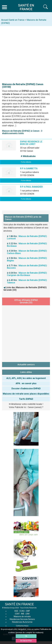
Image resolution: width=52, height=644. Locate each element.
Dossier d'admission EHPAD (26, 389)
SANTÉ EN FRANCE (19, 604)
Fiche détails (26, 162)
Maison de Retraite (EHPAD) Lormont (27, 237)
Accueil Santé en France (13, 20)
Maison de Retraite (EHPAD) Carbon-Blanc (27, 252)
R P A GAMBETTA (29, 168)
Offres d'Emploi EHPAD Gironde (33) (26, 301)
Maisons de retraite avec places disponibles (26, 394)
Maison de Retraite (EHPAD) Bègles (27, 259)
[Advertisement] (26, 53)
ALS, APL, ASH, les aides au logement (26, 378)
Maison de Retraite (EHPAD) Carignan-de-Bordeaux (27, 274)
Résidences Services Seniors (22, 619)
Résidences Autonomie (22, 622)
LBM (27, 614)
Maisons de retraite (22, 616)
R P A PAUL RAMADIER (31, 187)
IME (23, 614)
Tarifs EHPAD (26, 399)
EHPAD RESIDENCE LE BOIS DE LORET (31, 143)
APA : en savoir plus (26, 383)
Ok (26, 636)
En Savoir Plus (26, 641)
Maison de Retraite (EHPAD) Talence (27, 281)
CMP (28, 611)
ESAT (17, 614)
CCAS (22, 611)
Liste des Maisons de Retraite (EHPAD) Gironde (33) (25, 289)
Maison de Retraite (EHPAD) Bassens (27, 267)
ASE (16, 611)
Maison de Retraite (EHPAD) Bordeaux (27, 245)
